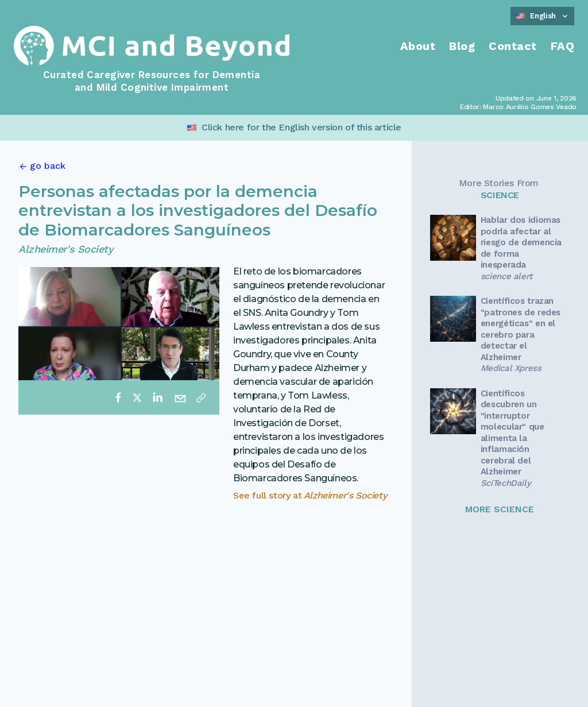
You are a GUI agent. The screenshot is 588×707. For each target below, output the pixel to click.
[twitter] (137, 397)
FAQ (563, 46)
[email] (180, 397)
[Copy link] (201, 397)
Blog (462, 46)
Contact (513, 46)
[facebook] (118, 397)
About (418, 46)
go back (48, 166)
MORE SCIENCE (500, 509)
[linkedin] (157, 397)
